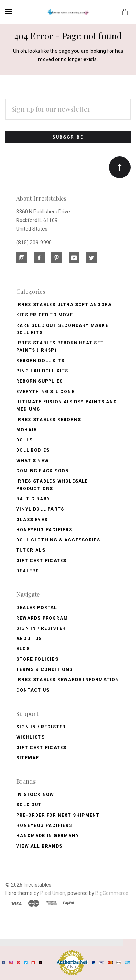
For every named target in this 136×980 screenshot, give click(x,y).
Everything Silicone (45, 392)
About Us (29, 639)
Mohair (27, 430)
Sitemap (28, 758)
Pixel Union (53, 893)
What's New (32, 461)
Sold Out (29, 805)
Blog (23, 649)
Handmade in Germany (48, 836)
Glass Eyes (32, 520)
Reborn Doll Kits (40, 361)
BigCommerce (112, 893)
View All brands (39, 846)
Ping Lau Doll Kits (42, 371)
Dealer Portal (37, 608)
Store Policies (37, 659)
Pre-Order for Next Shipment (58, 815)
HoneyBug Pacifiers (44, 825)
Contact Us (33, 690)
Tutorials (31, 550)
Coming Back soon (43, 471)
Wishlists (30, 737)
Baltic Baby (33, 499)
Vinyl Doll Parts (40, 509)
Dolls (24, 440)
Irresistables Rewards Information (68, 680)
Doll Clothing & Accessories (58, 540)
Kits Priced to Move (45, 315)
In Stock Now (35, 795)
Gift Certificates (41, 561)
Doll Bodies (33, 450)
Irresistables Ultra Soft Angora (64, 305)
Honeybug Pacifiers (44, 530)
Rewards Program (42, 618)
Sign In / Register (41, 628)
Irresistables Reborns (49, 420)
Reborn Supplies (40, 381)
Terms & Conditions (45, 669)
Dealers (28, 571)
